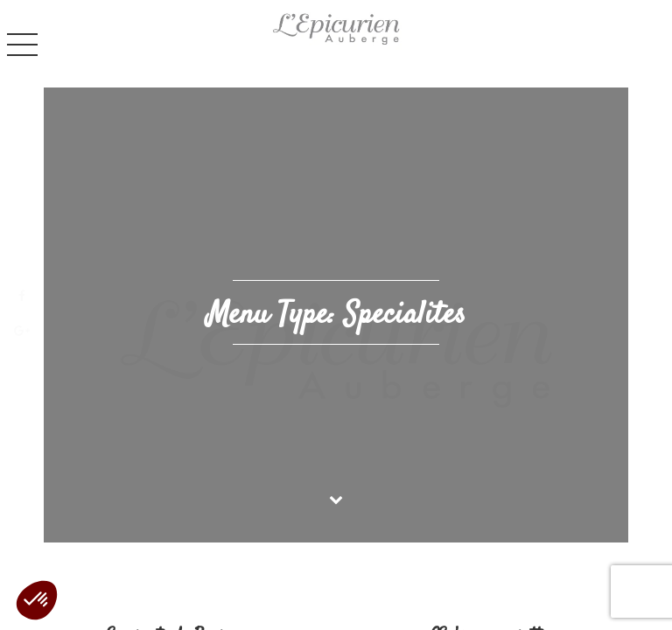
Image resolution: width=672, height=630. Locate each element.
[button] (37, 600)
